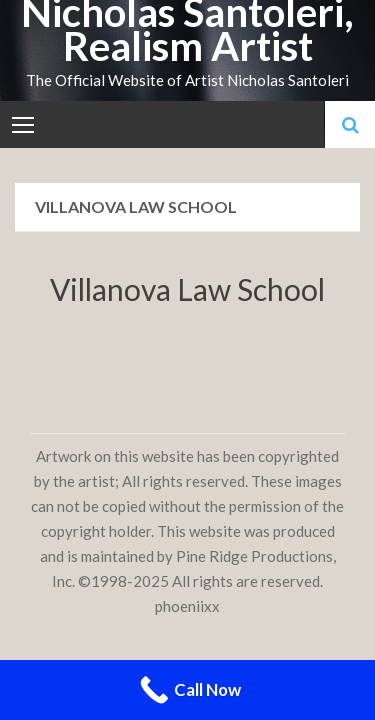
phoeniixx (187, 606)
